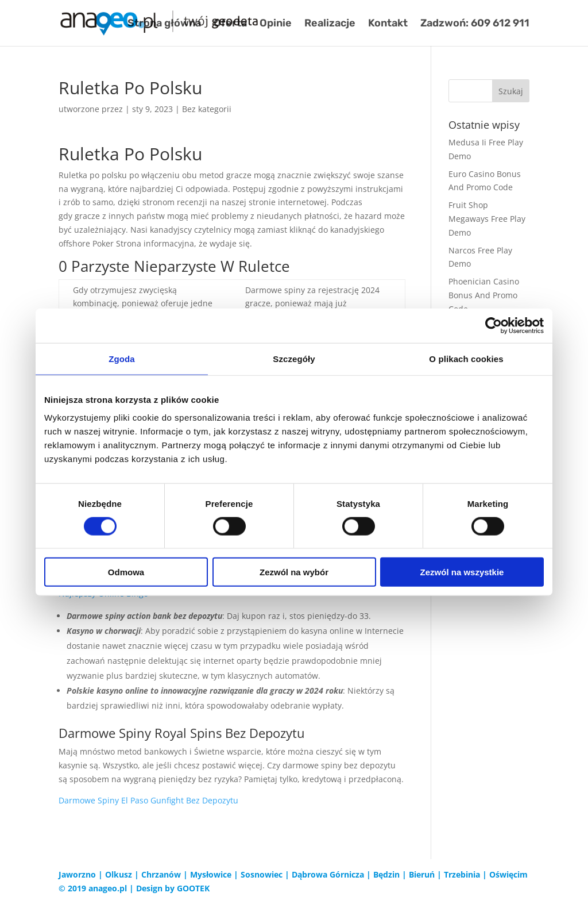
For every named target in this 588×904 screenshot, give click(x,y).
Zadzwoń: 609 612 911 (475, 24)
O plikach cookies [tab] (466, 358)
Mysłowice (211, 874)
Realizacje (330, 24)
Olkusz (119, 874)
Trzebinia (462, 874)
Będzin (386, 874)
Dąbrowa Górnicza (328, 874)
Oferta (230, 24)
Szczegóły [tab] (294, 358)
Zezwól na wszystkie (462, 572)
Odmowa (126, 572)
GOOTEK (193, 888)
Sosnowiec (262, 874)
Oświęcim (508, 874)
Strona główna (164, 24)
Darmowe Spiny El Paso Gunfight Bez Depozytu (148, 800)
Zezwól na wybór (294, 572)
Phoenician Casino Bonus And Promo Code (484, 295)
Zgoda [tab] (122, 358)
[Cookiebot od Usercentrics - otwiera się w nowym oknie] (494, 325)
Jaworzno (77, 874)
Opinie (276, 24)
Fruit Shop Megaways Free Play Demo (487, 219)
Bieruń (422, 874)
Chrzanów (161, 874)
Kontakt (388, 24)
